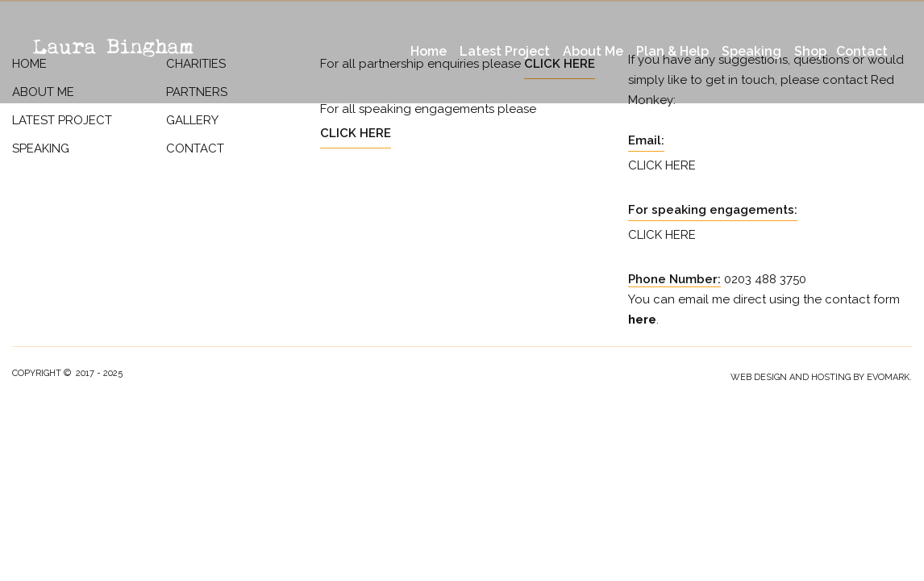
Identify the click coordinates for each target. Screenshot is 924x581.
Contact (862, 51)
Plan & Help (672, 51)
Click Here (356, 133)
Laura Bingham (113, 47)
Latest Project (505, 51)
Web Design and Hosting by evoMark (820, 377)
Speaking (751, 51)
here (642, 320)
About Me (593, 51)
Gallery (192, 120)
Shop (810, 51)
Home (429, 51)
